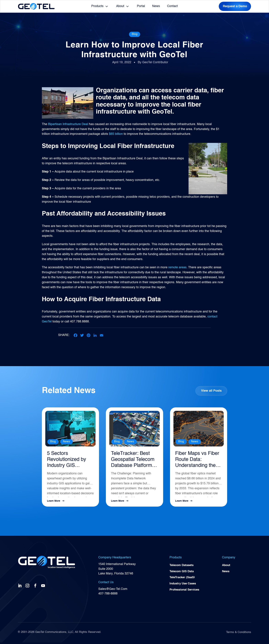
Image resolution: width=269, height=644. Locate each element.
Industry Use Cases (184, 586)
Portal (141, 6)
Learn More (54, 502)
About (120, 6)
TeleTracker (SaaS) (183, 580)
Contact (172, 6)
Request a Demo (235, 6)
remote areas (177, 267)
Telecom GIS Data (183, 573)
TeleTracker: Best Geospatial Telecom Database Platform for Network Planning (134, 461)
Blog (135, 34)
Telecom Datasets (183, 567)
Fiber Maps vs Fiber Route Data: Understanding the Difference (198, 461)
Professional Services (186, 592)
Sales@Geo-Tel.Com (113, 591)
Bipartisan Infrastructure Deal (68, 124)
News (156, 6)
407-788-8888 (108, 595)
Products (97, 6)
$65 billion (116, 134)
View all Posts (211, 391)
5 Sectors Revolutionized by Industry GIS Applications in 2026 (69, 461)
